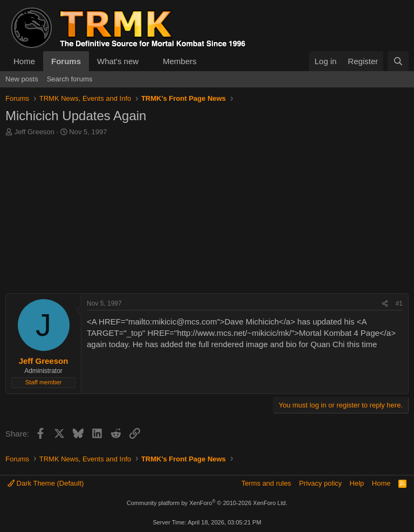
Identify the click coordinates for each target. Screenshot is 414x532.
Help (357, 483)
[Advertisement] (207, 218)
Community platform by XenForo (207, 503)
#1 (399, 303)
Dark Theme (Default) (46, 483)
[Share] (385, 304)
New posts (22, 79)
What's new (118, 61)
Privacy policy (320, 483)
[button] (147, 61)
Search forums (70, 79)
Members (180, 61)
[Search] (398, 61)
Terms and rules (266, 483)
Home (24, 61)
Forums (66, 61)
